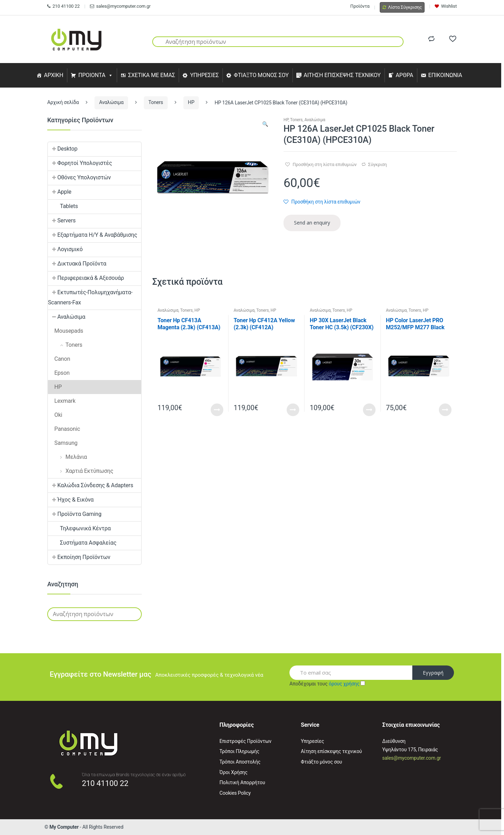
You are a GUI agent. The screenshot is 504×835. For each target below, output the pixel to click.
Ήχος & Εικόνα (71, 500)
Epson (59, 373)
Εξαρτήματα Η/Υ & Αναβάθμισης (93, 235)
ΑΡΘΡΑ (404, 75)
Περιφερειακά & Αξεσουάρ (86, 278)
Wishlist (446, 6)
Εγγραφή (433, 673)
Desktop (63, 149)
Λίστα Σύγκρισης (402, 7)
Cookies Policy (235, 793)
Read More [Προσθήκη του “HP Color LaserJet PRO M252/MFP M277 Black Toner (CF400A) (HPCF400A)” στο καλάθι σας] (445, 410)
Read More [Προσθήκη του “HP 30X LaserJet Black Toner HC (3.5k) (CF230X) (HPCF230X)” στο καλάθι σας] (369, 410)
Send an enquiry (312, 223)
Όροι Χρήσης (233, 772)
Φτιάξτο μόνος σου (322, 762)
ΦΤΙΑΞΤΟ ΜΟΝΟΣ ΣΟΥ (261, 75)
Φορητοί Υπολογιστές (80, 163)
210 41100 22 (64, 6)
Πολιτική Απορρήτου (242, 782)
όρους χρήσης (344, 684)
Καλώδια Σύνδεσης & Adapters (91, 485)
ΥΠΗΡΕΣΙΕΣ (204, 75)
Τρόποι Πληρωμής (239, 751)
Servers (62, 220)
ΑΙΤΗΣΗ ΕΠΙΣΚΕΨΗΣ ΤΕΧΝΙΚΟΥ (342, 75)
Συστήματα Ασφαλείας (82, 543)
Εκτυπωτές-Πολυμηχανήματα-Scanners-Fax (90, 297)
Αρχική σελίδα (63, 102)
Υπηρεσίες (313, 741)
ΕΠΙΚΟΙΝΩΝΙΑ (445, 75)
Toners (156, 102)
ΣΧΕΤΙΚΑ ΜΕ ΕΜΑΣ (152, 75)
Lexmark (62, 401)
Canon (59, 359)
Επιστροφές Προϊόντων (245, 741)
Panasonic (64, 429)
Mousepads (66, 331)
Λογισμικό (65, 249)
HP (191, 102)
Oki (55, 415)
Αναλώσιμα (111, 102)
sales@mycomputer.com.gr (120, 6)
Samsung (63, 443)
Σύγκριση (377, 164)
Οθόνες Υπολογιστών (79, 177)
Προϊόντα (360, 6)
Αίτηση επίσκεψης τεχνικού (332, 751)
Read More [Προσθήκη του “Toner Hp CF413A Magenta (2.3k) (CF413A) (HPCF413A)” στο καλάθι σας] (217, 410)
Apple (60, 192)
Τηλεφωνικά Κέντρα (79, 528)
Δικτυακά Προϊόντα (77, 264)
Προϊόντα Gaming (75, 514)
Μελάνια (68, 457)
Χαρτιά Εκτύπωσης (81, 471)
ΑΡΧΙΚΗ (53, 75)
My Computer (64, 827)
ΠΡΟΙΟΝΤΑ (92, 75)
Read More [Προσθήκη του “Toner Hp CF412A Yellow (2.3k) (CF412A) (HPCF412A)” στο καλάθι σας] (293, 410)
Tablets (63, 206)
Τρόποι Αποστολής (240, 762)
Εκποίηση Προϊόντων (79, 557)
